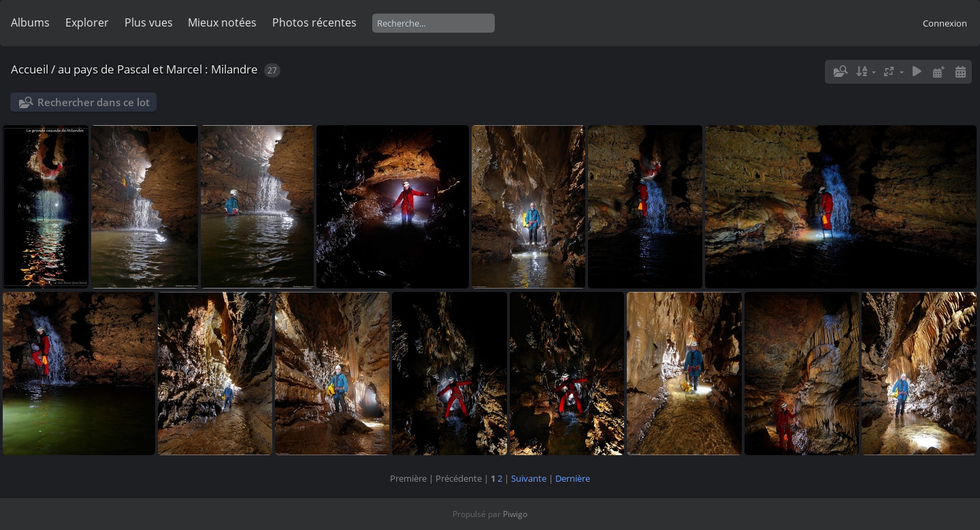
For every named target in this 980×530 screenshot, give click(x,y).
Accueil (30, 69)
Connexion (945, 23)
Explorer (87, 22)
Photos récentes (314, 22)
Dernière (573, 478)
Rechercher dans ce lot (94, 102)
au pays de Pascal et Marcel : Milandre (158, 69)
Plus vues (149, 22)
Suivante (529, 478)
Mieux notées (222, 22)
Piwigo (515, 514)
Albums (30, 22)
